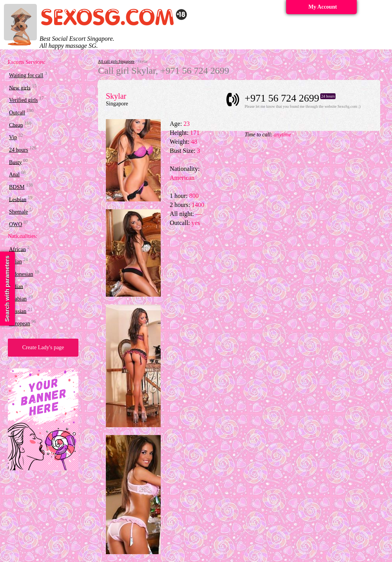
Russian (18, 311)
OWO (15, 224)
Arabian (18, 299)
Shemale (18, 212)
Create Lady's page (43, 347)
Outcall (17, 113)
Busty (15, 162)
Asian (15, 262)
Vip (13, 137)
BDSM (17, 187)
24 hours (19, 150)
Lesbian (18, 199)
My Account (323, 7)
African (17, 249)
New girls (20, 88)
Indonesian (21, 274)
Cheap (16, 125)
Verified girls (23, 100)
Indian (16, 286)
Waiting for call (26, 75)
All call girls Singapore (116, 61)
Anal (14, 175)
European (20, 324)
